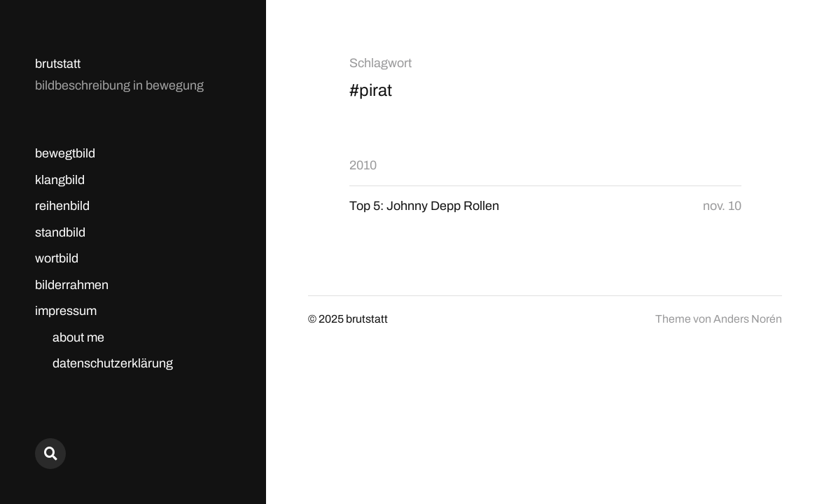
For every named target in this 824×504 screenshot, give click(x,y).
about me (78, 337)
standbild (60, 232)
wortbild (57, 258)
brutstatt (58, 64)
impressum (66, 311)
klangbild (60, 180)
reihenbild (62, 206)
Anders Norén (748, 319)
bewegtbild (65, 153)
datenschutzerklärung (113, 363)
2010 (363, 165)
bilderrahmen (72, 285)
